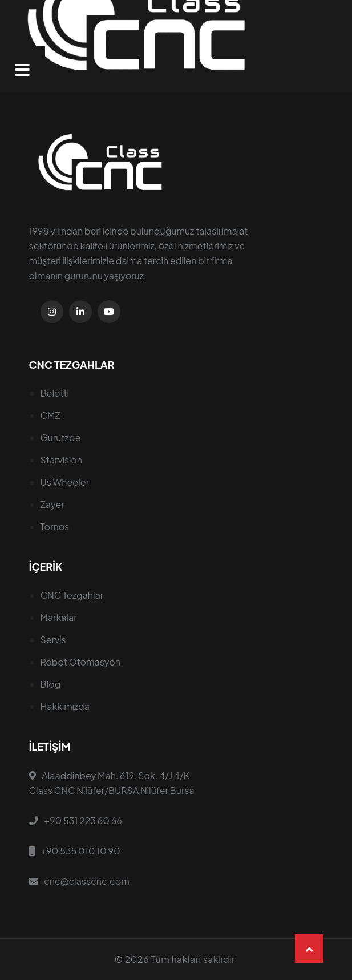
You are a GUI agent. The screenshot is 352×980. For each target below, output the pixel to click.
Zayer (52, 504)
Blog (51, 684)
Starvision (61, 460)
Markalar (59, 617)
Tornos (55, 527)
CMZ (50, 415)
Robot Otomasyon (80, 662)
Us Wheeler (65, 482)
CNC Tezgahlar (72, 595)
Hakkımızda (65, 706)
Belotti (55, 393)
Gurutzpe (61, 437)
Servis (53, 640)
